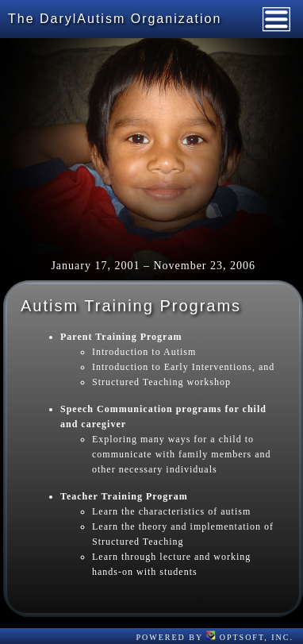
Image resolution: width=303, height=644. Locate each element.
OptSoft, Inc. (250, 637)
